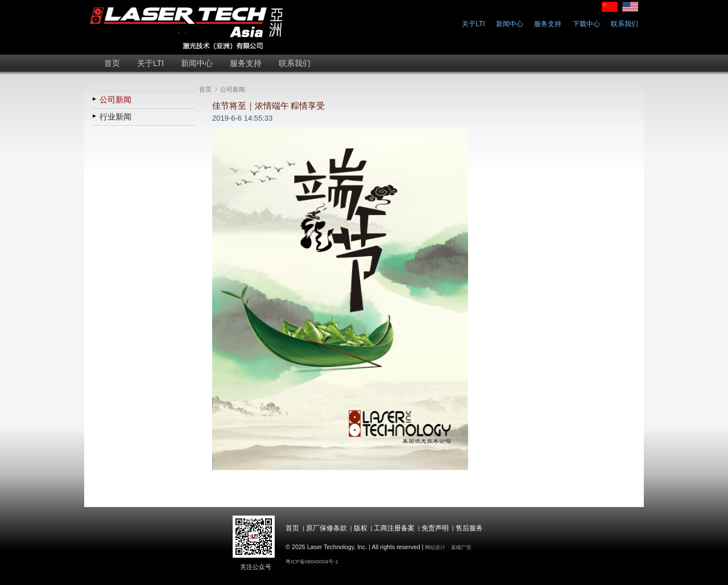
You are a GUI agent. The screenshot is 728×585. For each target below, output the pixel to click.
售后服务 (469, 528)
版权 (361, 528)
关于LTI (473, 24)
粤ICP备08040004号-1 (312, 562)
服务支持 (548, 24)
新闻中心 (510, 24)
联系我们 (624, 24)
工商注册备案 (394, 528)
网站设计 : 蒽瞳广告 (448, 547)
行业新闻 (115, 117)
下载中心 (586, 24)
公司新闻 (115, 100)
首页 (205, 89)
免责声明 (435, 528)
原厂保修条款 (326, 528)
